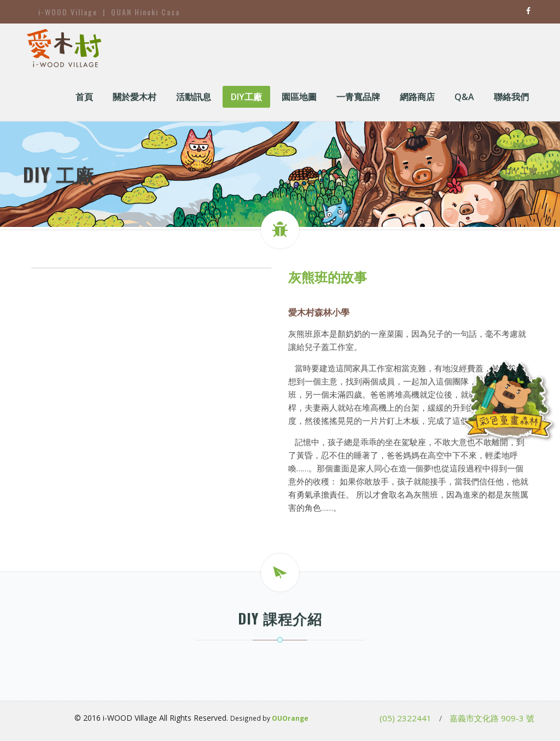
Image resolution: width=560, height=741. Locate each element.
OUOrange (290, 718)
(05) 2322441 (406, 718)
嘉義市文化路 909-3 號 (492, 718)
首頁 (485, 171)
